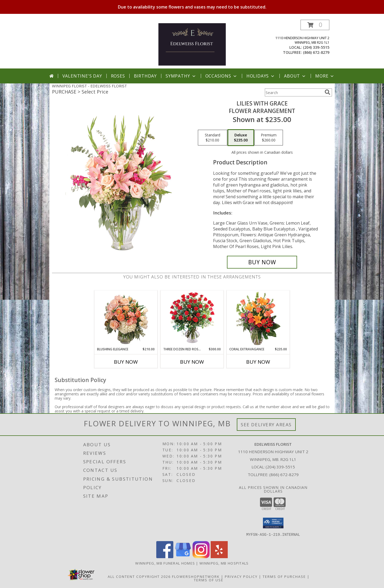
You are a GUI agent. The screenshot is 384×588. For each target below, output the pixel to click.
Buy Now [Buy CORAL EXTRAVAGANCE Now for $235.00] (258, 362)
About (295, 76)
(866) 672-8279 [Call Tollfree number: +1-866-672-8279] (284, 475)
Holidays (261, 76)
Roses (118, 76)
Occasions (221, 76)
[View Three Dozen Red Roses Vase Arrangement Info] (192, 319)
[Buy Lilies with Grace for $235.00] (262, 262)
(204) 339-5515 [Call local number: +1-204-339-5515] (316, 47)
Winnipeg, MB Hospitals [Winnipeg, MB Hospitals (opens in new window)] (224, 563)
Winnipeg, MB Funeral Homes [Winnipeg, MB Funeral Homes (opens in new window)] (165, 563)
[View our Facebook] (165, 556)
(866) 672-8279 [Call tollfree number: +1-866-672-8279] (316, 52)
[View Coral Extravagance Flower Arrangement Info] (258, 319)
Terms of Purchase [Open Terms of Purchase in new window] (284, 576)
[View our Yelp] (219, 556)
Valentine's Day (82, 76)
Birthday (145, 76)
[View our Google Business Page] (183, 556)
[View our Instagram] (201, 556)
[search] (327, 92)
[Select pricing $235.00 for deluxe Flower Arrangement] (241, 138)
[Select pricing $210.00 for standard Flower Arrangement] (213, 138)
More (325, 76)
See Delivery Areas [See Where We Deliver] (266, 425)
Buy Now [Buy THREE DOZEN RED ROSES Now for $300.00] (192, 362)
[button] (315, 25)
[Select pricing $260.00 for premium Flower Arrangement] (269, 138)
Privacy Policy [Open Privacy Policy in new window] (241, 576)
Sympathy (181, 76)
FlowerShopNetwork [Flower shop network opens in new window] (196, 576)
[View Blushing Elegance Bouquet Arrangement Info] (126, 319)
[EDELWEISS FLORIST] (192, 44)
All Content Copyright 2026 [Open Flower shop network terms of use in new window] (139, 576)
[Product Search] (294, 92)
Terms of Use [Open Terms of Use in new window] (209, 580)
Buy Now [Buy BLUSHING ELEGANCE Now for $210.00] (126, 362)
